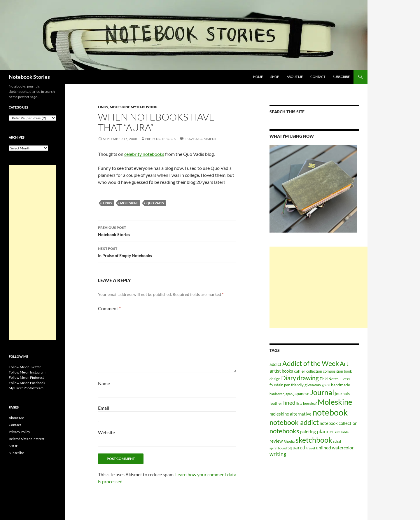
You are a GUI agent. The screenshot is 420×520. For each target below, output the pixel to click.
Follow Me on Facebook (27, 383)
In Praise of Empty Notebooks (167, 252)
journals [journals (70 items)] (342, 394)
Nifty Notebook (161, 139)
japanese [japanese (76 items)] (301, 394)
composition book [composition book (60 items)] (337, 371)
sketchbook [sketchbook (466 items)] (314, 440)
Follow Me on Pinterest (26, 377)
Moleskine (129, 203)
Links (103, 107)
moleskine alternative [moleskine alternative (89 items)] (290, 414)
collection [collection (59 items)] (314, 371)
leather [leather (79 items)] (276, 403)
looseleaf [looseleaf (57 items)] (310, 403)
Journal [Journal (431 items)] (322, 392)
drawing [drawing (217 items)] (308, 378)
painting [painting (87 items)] (308, 432)
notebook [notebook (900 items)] (330, 412)
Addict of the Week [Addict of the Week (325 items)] (311, 363)
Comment (109, 308)
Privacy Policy (19, 432)
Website (106, 432)
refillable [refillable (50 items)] (342, 432)
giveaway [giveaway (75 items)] (313, 385)
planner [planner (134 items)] (325, 431)
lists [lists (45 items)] (299, 403)
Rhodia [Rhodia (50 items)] (289, 441)
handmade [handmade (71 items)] (341, 385)
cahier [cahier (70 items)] (300, 371)
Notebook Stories (29, 77)
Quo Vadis (155, 203)
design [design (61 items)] (275, 379)
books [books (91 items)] (287, 371)
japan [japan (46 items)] (289, 394)
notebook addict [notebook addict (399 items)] (294, 422)
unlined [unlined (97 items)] (323, 448)
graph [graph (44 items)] (326, 385)
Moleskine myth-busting (134, 107)
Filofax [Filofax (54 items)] (345, 379)
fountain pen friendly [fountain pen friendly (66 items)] (287, 385)
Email (104, 408)
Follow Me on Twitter (25, 367)
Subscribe (341, 77)
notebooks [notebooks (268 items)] (284, 431)
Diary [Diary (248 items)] (289, 378)
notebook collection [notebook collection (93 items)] (338, 423)
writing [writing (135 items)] (278, 454)
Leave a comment (201, 139)
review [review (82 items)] (276, 441)
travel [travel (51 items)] (311, 448)
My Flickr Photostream (26, 388)
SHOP (275, 77)
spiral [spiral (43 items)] (337, 441)
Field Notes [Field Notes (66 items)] (329, 379)
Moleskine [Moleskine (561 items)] (335, 402)
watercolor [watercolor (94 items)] (343, 448)
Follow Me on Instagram (27, 372)
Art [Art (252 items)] (344, 364)
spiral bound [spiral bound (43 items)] (278, 448)
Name (104, 383)
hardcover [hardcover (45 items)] (277, 394)
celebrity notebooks (144, 154)
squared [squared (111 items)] (296, 448)
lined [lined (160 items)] (289, 403)
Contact (318, 77)
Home (258, 77)
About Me (295, 77)
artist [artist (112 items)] (275, 371)
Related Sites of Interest (27, 439)
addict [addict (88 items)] (275, 364)
